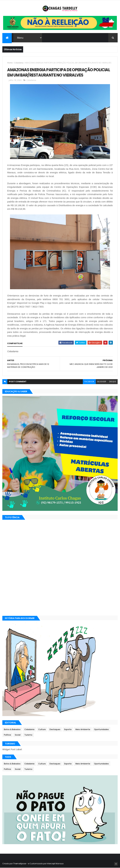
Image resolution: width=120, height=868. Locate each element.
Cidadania (19, 63)
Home (10, 63)
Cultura (42, 730)
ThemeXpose (20, 864)
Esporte (68, 730)
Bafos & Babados (12, 730)
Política (7, 735)
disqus (113, 382)
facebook (89, 382)
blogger (102, 382)
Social (18, 735)
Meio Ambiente (83, 730)
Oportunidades (101, 730)
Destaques (55, 730)
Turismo (28, 735)
